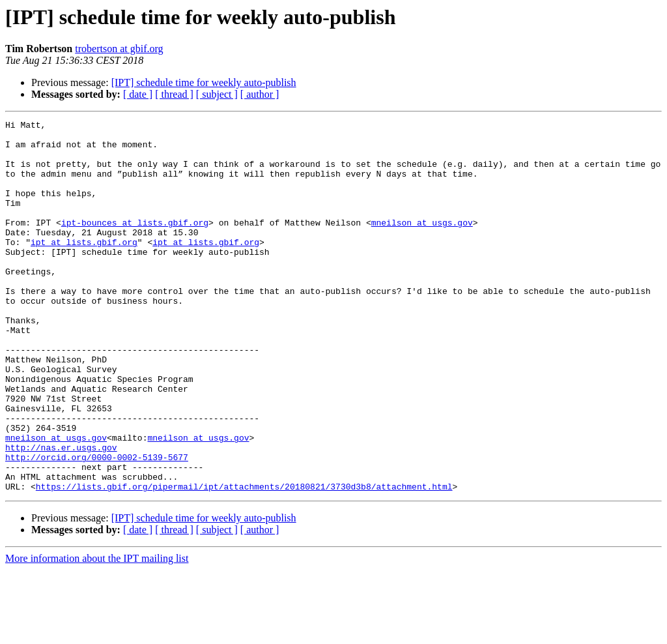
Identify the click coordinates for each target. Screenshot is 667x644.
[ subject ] (217, 94)
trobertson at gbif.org (119, 49)
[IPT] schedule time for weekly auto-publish (204, 82)
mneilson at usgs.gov (422, 244)
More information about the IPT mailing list (97, 633)
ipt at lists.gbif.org (84, 267)
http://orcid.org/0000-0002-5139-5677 (97, 525)
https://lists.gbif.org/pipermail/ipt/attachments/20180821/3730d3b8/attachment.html (244, 561)
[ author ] (260, 94)
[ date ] (138, 94)
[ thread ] (174, 94)
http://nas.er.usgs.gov (61, 514)
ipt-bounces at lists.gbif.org (135, 244)
